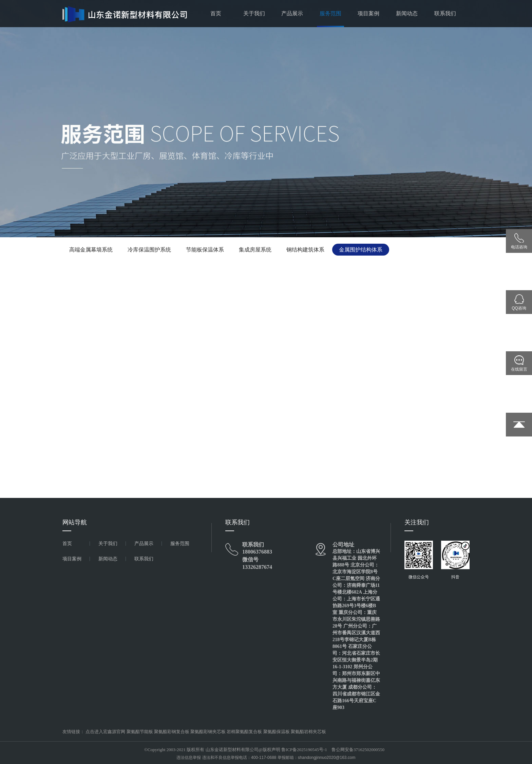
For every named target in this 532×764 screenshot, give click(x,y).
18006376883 (257, 552)
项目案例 (368, 13)
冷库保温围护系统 (149, 250)
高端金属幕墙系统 (91, 250)
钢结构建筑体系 (305, 250)
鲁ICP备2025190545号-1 (304, 750)
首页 (216, 13)
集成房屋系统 (255, 250)
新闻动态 (407, 13)
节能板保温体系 (205, 250)
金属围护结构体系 (361, 250)
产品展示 (292, 13)
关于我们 (254, 13)
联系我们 (445, 13)
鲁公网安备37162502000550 (358, 750)
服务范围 (330, 13)
